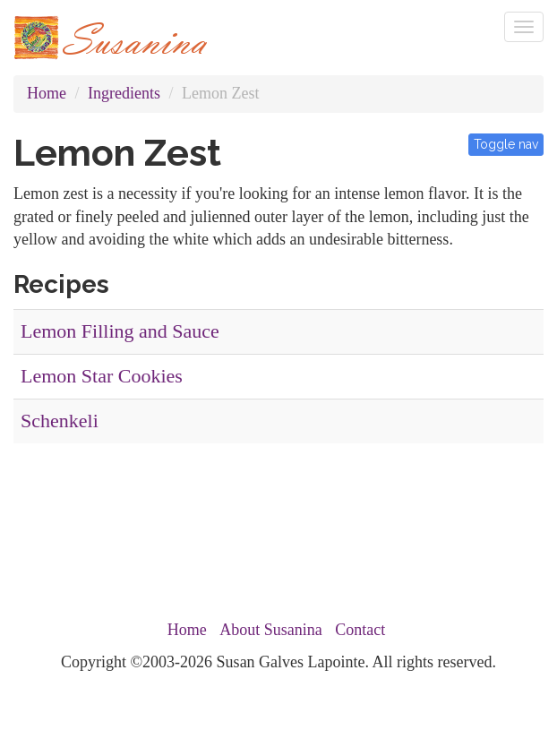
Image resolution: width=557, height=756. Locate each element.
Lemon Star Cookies (102, 376)
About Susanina (271, 630)
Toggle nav (506, 144)
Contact (360, 630)
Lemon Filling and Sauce (120, 331)
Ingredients (124, 93)
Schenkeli (60, 421)
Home (47, 93)
